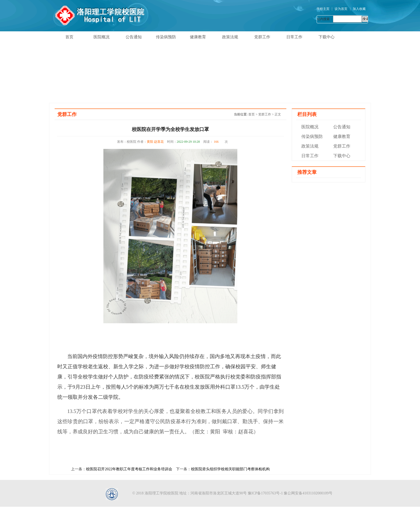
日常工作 (294, 37)
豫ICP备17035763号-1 (265, 493)
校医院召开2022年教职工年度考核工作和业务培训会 (129, 469)
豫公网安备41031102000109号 (308, 493)
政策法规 (230, 37)
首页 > (253, 114)
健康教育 (198, 37)
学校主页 (323, 9)
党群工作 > (266, 114)
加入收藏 (359, 9)
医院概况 (102, 37)
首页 (69, 37)
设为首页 (341, 9)
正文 (278, 114)
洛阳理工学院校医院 (162, 493)
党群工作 (262, 37)
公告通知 (134, 37)
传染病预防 (166, 37)
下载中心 (327, 37)
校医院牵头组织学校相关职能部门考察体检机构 (230, 469)
